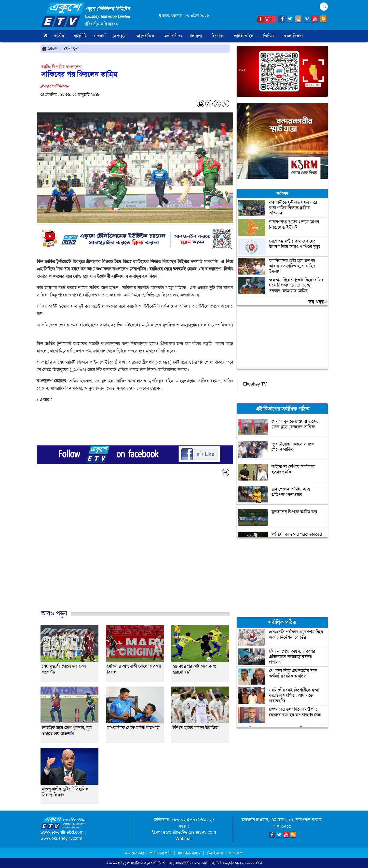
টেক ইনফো (215, 853)
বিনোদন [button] (220, 36)
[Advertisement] (135, 548)
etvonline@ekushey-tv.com (190, 832)
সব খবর (318, 302)
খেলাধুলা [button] (197, 36)
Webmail (184, 839)
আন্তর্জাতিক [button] (147, 36)
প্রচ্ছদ (50, 48)
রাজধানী (100, 36)
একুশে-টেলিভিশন (155, 863)
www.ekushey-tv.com (61, 838)
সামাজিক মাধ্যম (189, 853)
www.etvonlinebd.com (62, 832)
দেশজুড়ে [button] (121, 36)
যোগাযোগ (236, 853)
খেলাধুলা (72, 48)
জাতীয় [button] (61, 36)
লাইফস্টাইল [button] (246, 36)
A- (209, 104)
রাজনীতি (81, 36)
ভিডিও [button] (270, 36)
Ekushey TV (255, 384)
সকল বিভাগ (295, 36)
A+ (226, 104)
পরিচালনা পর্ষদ (161, 853)
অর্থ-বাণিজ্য (173, 36)
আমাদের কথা (135, 853)
